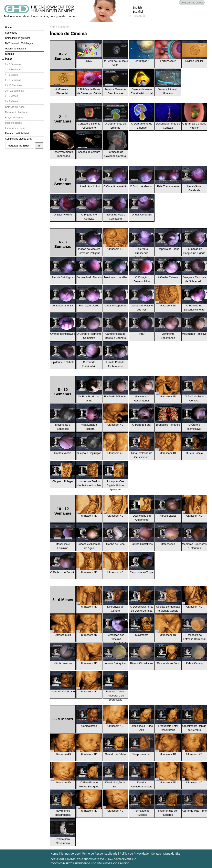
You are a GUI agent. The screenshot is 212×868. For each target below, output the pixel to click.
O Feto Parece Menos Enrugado (89, 775)
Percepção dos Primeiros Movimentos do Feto (115, 628)
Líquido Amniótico (89, 177)
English (137, 8)
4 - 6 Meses (12, 75)
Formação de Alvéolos (142, 803)
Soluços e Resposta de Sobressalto (194, 270)
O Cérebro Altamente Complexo (89, 326)
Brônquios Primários (168, 415)
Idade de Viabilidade (63, 682)
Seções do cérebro (89, 142)
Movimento (142, 625)
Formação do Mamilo (89, 268)
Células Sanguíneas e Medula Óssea (168, 599)
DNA (89, 51)
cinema (65, 27)
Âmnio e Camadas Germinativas (115, 82)
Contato (156, 854)
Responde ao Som (168, 654)
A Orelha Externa (168, 268)
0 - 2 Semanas (13, 64)
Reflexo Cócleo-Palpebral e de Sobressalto (115, 685)
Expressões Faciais (16, 128)
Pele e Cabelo (194, 654)
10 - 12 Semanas (14, 91)
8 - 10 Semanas (14, 85)
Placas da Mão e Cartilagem (115, 207)
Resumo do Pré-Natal (17, 133)
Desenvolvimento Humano (168, 82)
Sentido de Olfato (115, 745)
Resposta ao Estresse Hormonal (194, 627)
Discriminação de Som (115, 775)
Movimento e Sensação (63, 417)
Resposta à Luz (142, 745)
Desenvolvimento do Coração (168, 116)
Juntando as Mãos (63, 296)
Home (8, 27)
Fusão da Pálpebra (115, 387)
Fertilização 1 (142, 51)
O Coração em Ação (115, 177)
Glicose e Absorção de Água (89, 537)
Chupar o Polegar (63, 472)
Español (138, 12)
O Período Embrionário (89, 355)
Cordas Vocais (63, 444)
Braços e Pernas (14, 118)
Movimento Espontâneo (168, 326)
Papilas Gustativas (142, 535)
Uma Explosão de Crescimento (142, 446)
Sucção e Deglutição (89, 444)
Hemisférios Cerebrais (194, 179)
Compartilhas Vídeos (192, 3)
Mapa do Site (172, 854)
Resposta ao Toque (168, 239)
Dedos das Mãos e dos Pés (142, 298)
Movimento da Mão (115, 268)
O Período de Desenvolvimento (194, 298)
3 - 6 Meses (12, 96)
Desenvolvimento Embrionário (63, 144)
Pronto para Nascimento (63, 832)
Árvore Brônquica (115, 654)
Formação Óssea (89, 296)
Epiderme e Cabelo (63, 353)
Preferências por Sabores (168, 803)
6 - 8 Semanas (13, 80)
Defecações (168, 535)
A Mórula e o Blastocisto (63, 82)
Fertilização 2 (168, 51)
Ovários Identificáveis (63, 324)
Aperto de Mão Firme (194, 801)
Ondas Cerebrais (142, 205)
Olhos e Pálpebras (115, 296)
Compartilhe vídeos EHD (19, 139)
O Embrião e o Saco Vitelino (194, 116)
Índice (9, 59)
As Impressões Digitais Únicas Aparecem (115, 474)
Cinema (9, 54)
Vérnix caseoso (63, 654)
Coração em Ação (15, 107)
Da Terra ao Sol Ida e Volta (115, 54)
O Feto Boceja (194, 444)
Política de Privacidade (134, 854)
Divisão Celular (194, 51)
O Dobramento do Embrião (115, 116)
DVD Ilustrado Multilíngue (19, 43)
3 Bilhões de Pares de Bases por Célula (89, 82)
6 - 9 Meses (12, 101)
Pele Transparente (168, 177)
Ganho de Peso (115, 535)
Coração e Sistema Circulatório (89, 116)
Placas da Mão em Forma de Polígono (89, 242)
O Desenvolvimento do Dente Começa (142, 599)
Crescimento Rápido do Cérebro (194, 718)
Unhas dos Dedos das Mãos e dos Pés (89, 474)
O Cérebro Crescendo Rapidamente (142, 242)
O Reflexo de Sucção (63, 563)
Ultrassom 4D (115, 239)
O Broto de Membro (142, 177)
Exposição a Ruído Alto (142, 718)
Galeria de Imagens (16, 49)
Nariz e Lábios (168, 506)
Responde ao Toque (142, 563)
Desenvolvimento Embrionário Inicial (142, 82)
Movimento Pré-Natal (17, 112)
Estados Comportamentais (142, 775)
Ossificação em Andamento (142, 508)
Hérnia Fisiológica (63, 268)
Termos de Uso (70, 854)
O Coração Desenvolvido (142, 270)
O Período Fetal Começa (194, 389)
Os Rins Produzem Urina (89, 389)
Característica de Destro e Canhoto (115, 326)
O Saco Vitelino (63, 205)
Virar (142, 324)
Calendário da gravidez (18, 38)
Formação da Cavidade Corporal (115, 144)
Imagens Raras (13, 123)
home (54, 27)
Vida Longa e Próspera (89, 417)
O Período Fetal (142, 415)
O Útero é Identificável (194, 417)
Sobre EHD (11, 33)
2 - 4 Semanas (13, 70)
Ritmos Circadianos (142, 654)
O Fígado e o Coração (89, 207)
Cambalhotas (89, 716)
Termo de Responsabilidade (100, 854)
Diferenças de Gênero (115, 599)
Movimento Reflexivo (194, 324)
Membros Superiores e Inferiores (194, 537)
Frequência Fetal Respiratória (168, 718)
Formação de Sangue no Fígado (194, 242)
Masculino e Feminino (63, 537)
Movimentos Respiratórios (142, 389)
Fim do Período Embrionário (115, 355)
